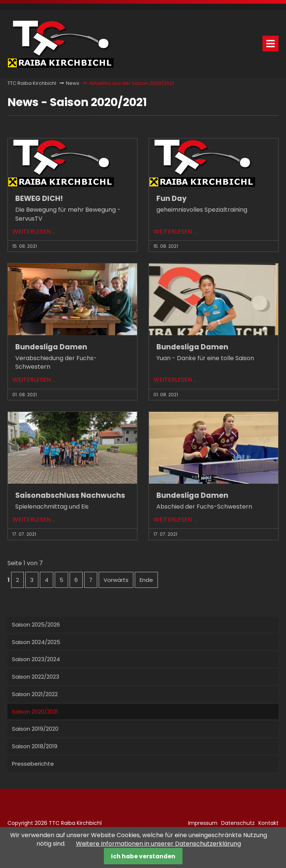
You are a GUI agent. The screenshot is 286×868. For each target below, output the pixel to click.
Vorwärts (116, 580)
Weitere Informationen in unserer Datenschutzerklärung (158, 844)
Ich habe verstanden (143, 856)
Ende (146, 580)
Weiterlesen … (34, 232)
